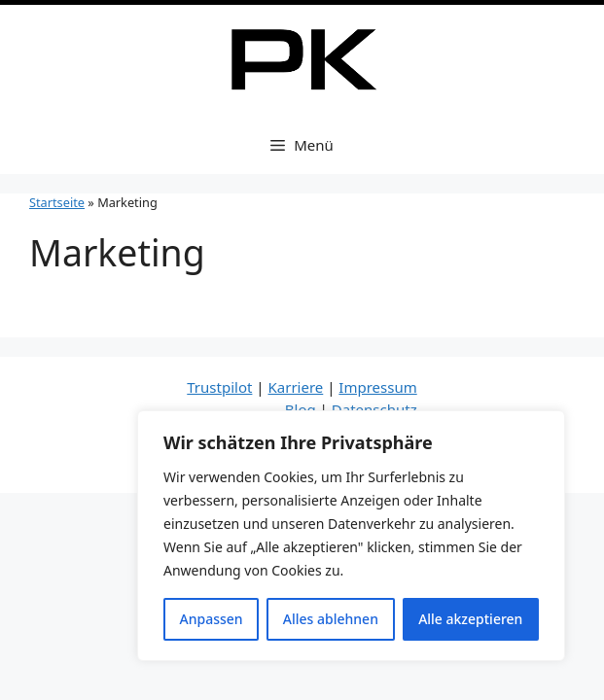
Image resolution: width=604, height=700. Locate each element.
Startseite (57, 202)
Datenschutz (374, 409)
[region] (351, 536)
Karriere (295, 387)
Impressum (377, 387)
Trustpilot (219, 387)
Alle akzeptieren (470, 619)
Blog (301, 409)
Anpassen (212, 619)
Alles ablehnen (331, 619)
